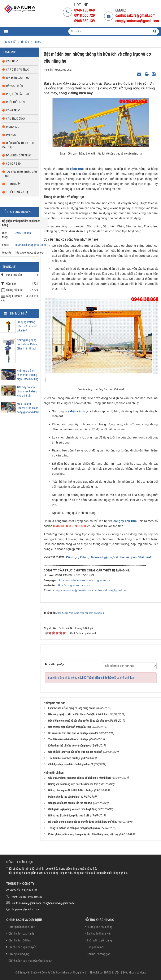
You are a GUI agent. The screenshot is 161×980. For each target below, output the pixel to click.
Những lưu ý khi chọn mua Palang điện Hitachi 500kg (28, 375)
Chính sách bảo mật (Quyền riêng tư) (31, 961)
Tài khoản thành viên (99, 934)
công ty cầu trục (125, 521)
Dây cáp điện (14, 86)
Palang (11, 135)
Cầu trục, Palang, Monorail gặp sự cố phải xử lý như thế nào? (109, 557)
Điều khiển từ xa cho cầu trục (18, 145)
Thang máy (13, 184)
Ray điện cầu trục (18, 78)
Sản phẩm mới (95, 947)
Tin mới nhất (19, 313)
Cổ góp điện (14, 164)
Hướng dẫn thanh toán (22, 927)
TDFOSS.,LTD (111, 972)
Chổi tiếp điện (15, 102)
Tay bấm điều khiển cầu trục (20, 174)
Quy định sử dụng (19, 954)
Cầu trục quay (16, 119)
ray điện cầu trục (77, 411)
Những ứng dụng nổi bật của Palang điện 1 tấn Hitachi (28, 344)
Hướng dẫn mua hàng (100, 927)
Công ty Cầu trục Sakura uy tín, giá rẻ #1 (65, 972)
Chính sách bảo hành (21, 934)
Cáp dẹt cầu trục (18, 70)
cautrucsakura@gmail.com (111, 590)
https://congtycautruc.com (73, 585)
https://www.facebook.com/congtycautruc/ (84, 580)
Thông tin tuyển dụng (99, 940)
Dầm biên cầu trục (18, 155)
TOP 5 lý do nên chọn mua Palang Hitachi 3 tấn (27, 391)
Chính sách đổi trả (19, 940)
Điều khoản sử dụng (135, 972)
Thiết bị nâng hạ (17, 192)
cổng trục (77, 169)
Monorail (13, 127)
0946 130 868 (23, 233)
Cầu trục (12, 61)
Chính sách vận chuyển (22, 947)
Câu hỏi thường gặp (99, 954)
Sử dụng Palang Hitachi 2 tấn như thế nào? (27, 326)
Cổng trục (13, 110)
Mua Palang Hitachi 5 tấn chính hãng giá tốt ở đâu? (28, 408)
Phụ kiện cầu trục (18, 94)
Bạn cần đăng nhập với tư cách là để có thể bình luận (92, 678)
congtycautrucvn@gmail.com (72, 590)
